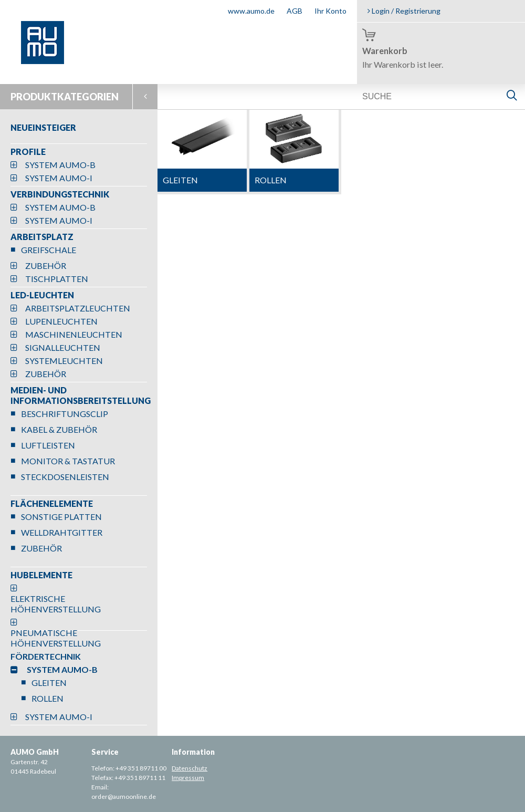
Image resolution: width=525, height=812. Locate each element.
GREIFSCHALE (49, 250)
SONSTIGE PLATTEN (61, 517)
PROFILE (28, 152)
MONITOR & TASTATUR (68, 461)
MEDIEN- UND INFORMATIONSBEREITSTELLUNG (81, 395)
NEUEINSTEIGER (43, 127)
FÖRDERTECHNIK (46, 656)
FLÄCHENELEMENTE (52, 503)
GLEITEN (49, 683)
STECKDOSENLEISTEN (65, 477)
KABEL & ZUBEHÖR (59, 429)
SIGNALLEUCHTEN (63, 347)
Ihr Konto (330, 11)
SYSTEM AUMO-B (60, 165)
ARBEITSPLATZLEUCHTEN (78, 308)
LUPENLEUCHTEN (61, 321)
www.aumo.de (251, 11)
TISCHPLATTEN (57, 279)
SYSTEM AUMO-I (59, 178)
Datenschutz (190, 768)
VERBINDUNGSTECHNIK (60, 194)
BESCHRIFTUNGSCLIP (65, 414)
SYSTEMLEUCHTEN (64, 361)
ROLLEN (48, 698)
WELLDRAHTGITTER (62, 532)
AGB (295, 11)
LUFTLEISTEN (48, 445)
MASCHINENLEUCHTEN (74, 334)
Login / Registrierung (404, 11)
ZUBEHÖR (46, 266)
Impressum (188, 778)
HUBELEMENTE (41, 575)
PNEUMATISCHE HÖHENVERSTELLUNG (56, 638)
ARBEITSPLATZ (42, 237)
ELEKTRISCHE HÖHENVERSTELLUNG (56, 604)
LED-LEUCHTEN (42, 295)
